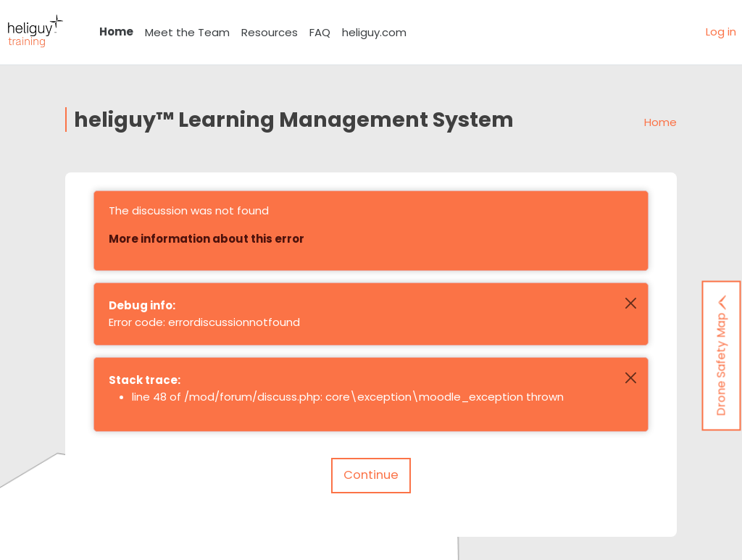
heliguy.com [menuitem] (374, 32)
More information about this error (207, 239)
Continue (371, 475)
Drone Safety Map (721, 355)
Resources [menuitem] (270, 32)
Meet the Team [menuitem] (187, 32)
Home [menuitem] (116, 32)
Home (660, 122)
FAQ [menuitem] (320, 32)
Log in (721, 32)
